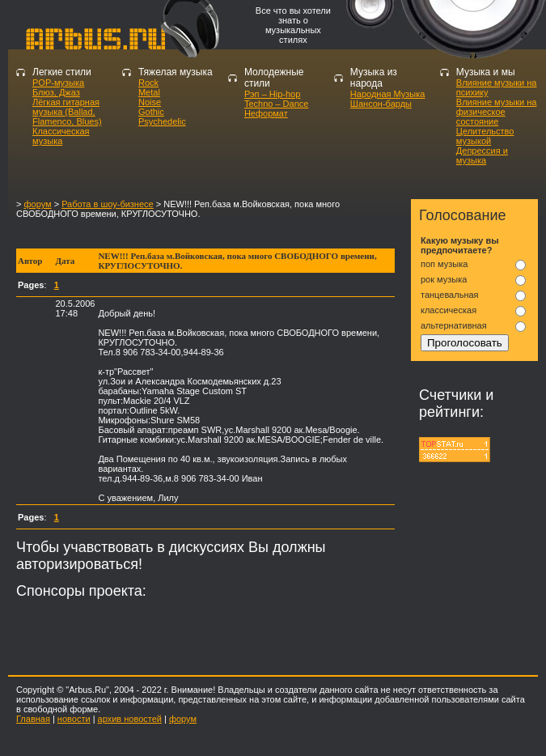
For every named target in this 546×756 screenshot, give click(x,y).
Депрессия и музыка (482, 155)
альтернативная (454, 325)
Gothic (151, 112)
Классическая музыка (61, 136)
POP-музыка (58, 83)
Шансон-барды (381, 104)
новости (74, 719)
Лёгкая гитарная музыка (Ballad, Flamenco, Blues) (67, 112)
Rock (148, 83)
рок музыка (444, 279)
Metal (149, 92)
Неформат (266, 113)
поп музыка (444, 264)
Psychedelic (162, 121)
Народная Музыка (388, 94)
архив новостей (130, 719)
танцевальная (450, 295)
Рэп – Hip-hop (272, 94)
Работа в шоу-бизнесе (108, 204)
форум (37, 204)
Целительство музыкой (485, 136)
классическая (449, 310)
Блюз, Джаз (56, 92)
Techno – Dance (277, 104)
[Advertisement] (205, 234)
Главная (33, 719)
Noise (150, 102)
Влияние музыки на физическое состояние (497, 112)
